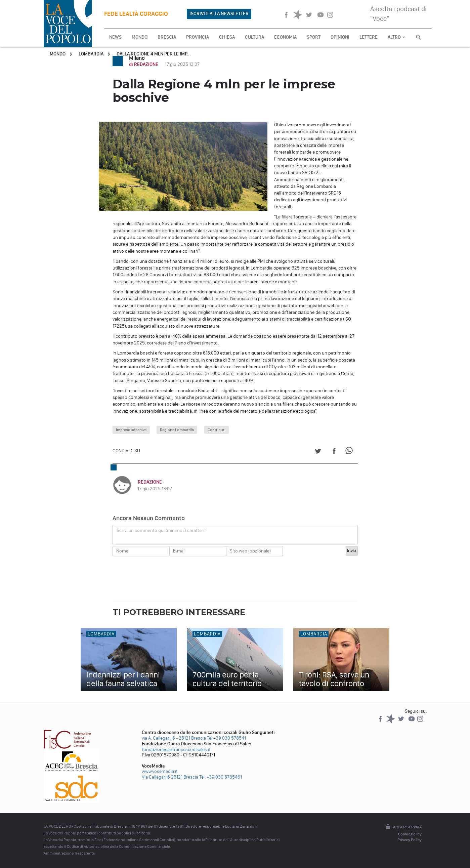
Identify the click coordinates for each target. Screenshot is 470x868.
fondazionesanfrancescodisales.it (176, 750)
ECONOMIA (285, 37)
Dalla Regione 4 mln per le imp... (154, 54)
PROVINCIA (198, 37)
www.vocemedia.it (160, 771)
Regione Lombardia (177, 430)
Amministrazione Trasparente (69, 853)
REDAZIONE (149, 482)
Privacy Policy (410, 840)
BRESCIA (167, 37)
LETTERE (369, 37)
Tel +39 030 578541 (226, 738)
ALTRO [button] (396, 37)
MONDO (140, 37)
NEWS (115, 37)
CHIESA (227, 37)
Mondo (58, 54)
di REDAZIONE (144, 64)
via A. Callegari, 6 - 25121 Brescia (174, 738)
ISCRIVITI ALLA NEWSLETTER (219, 14)
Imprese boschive (131, 430)
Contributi (217, 430)
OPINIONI (340, 37)
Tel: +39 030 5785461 (221, 777)
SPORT (314, 37)
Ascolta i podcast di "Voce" (398, 14)
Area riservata (403, 827)
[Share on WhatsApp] (350, 452)
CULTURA (254, 37)
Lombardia (91, 54)
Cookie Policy (410, 834)
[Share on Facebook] (334, 452)
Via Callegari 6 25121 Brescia (170, 777)
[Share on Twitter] (318, 452)
